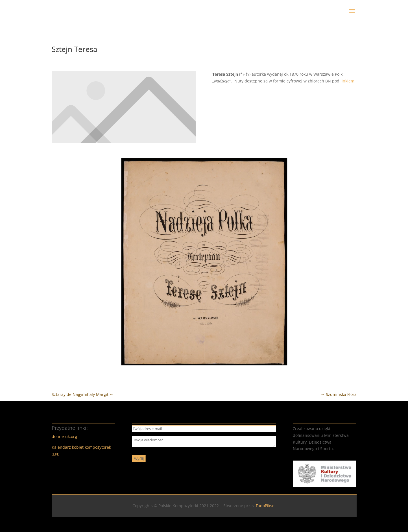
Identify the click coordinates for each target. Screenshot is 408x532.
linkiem (347, 81)
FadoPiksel (266, 506)
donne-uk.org (64, 436)
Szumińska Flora (339, 394)
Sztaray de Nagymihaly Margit (83, 394)
